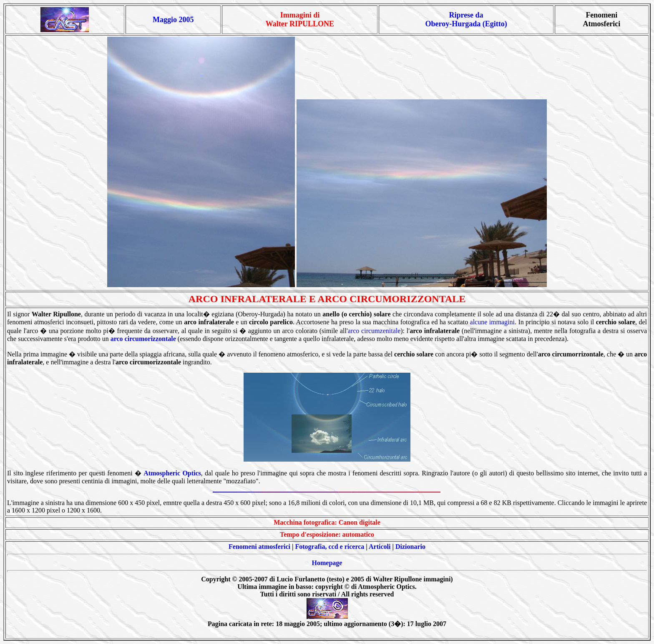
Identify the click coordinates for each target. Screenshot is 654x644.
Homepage (327, 563)
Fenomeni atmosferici (259, 547)
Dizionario (410, 547)
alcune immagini (492, 322)
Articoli (380, 547)
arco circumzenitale (374, 331)
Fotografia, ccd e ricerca (330, 547)
